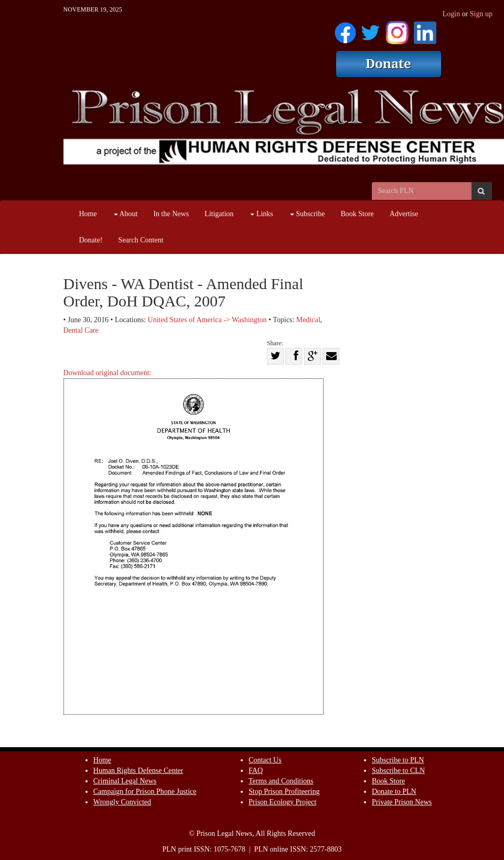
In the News (171, 214)
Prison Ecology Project (282, 802)
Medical (308, 320)
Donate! (91, 240)
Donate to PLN (394, 792)
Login (451, 14)
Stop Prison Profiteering (284, 792)
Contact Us (265, 760)
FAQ (256, 771)
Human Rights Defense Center (138, 771)
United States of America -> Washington (207, 320)
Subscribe (308, 214)
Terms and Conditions (281, 781)
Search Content (141, 240)
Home (88, 214)
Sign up (481, 14)
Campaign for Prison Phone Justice (145, 792)
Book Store (357, 214)
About (126, 214)
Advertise (404, 214)
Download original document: (194, 542)
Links (261, 214)
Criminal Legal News (125, 781)
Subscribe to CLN (398, 771)
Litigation (219, 214)
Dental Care (81, 330)
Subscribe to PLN (398, 760)
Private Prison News (402, 802)
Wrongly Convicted (122, 802)
